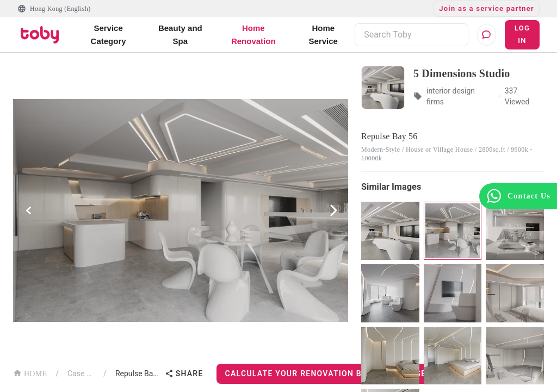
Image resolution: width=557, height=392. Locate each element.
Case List (81, 374)
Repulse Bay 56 (138, 374)
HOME (30, 373)
